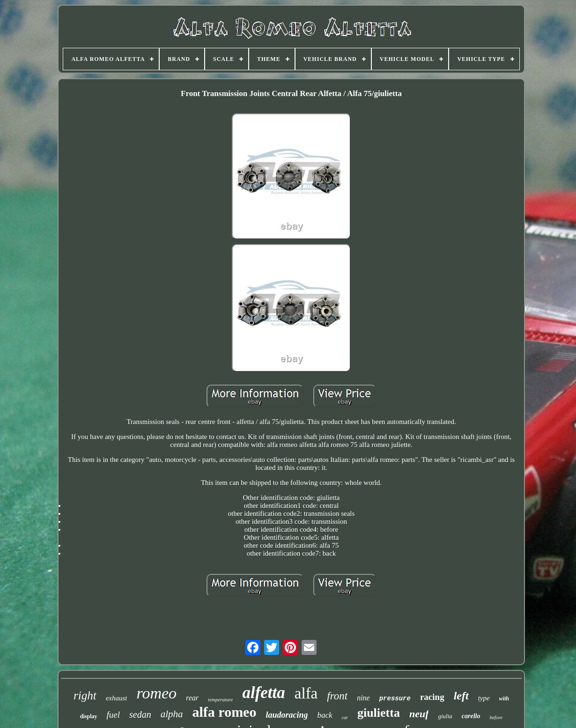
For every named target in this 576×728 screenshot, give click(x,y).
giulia (445, 716)
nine (363, 698)
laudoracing (287, 715)
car (345, 717)
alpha (172, 714)
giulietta (379, 713)
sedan (140, 714)
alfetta (263, 693)
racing (432, 697)
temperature (220, 699)
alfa (306, 693)
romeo (156, 693)
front (337, 696)
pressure (395, 698)
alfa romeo (225, 712)
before (496, 717)
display (89, 716)
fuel (114, 715)
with (504, 698)
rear (192, 698)
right (85, 695)
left (461, 696)
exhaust (117, 698)
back (325, 715)
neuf (419, 714)
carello (471, 716)
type (484, 698)
